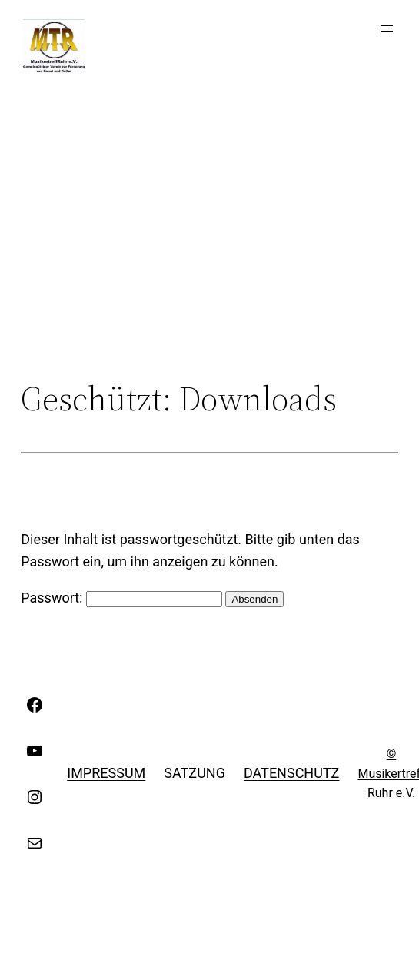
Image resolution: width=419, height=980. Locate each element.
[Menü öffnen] (387, 28)
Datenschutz (292, 773)
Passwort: (121, 598)
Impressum (106, 773)
